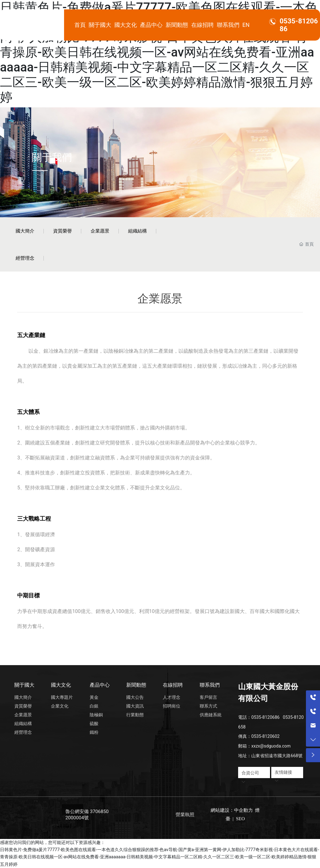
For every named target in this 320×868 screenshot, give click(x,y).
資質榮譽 (62, 231)
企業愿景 (100, 231)
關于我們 (52, 157)
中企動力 (243, 810)
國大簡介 (25, 231)
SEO (240, 819)
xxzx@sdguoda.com (271, 746)
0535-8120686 (265, 717)
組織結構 (137, 231)
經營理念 (25, 258)
